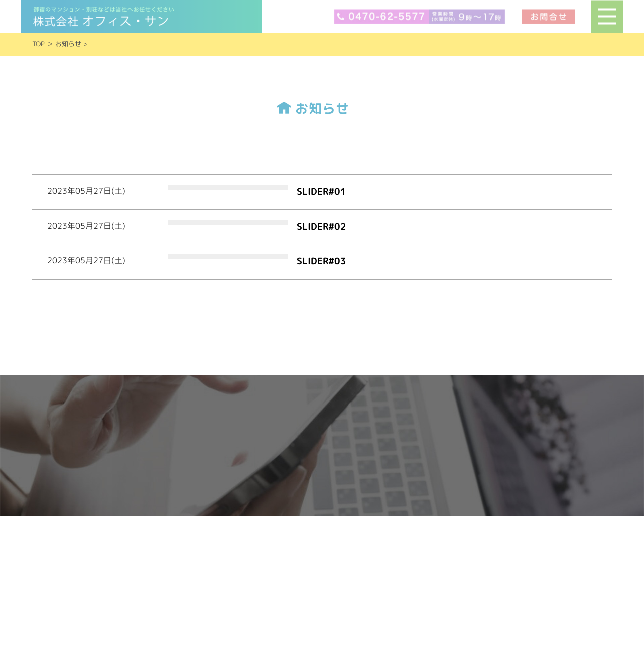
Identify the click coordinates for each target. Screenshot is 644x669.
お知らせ (68, 44)
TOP (38, 44)
